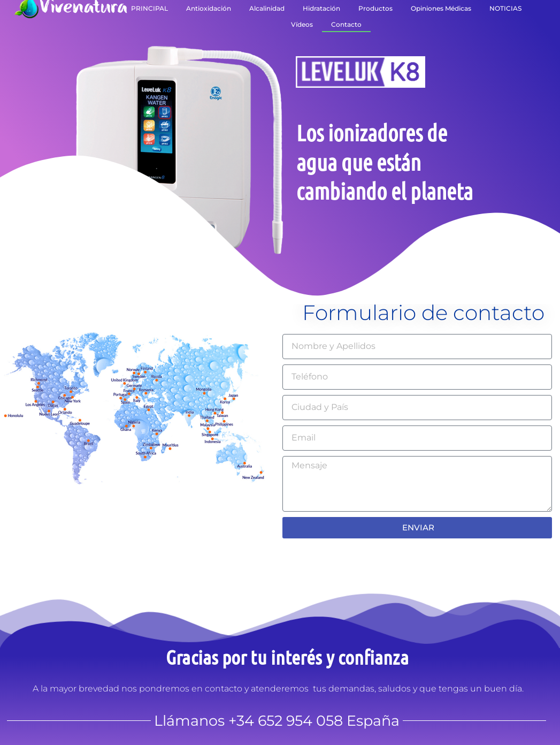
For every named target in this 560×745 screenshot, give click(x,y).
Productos (375, 8)
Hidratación (321, 8)
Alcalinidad (267, 8)
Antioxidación (209, 8)
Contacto (346, 24)
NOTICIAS (505, 8)
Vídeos (302, 24)
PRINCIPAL (149, 8)
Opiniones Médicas (441, 8)
